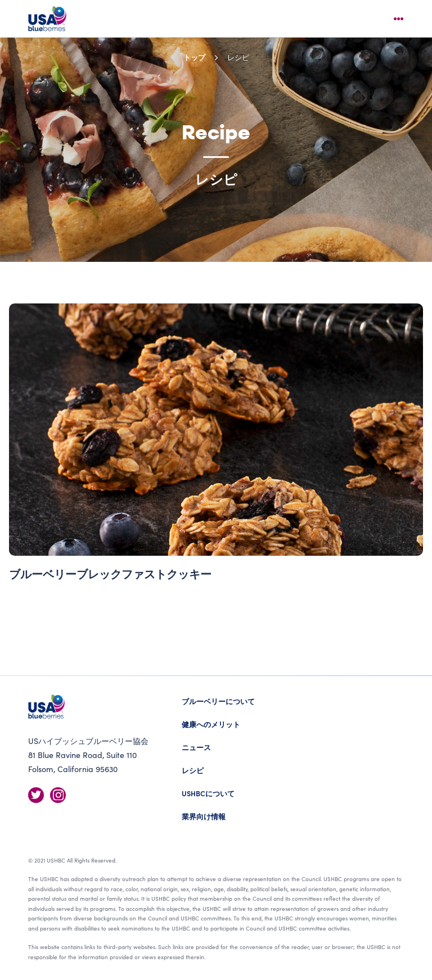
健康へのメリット (211, 724)
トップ (194, 57)
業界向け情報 (204, 816)
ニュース (196, 747)
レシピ (193, 770)
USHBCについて (208, 793)
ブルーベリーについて (218, 701)
